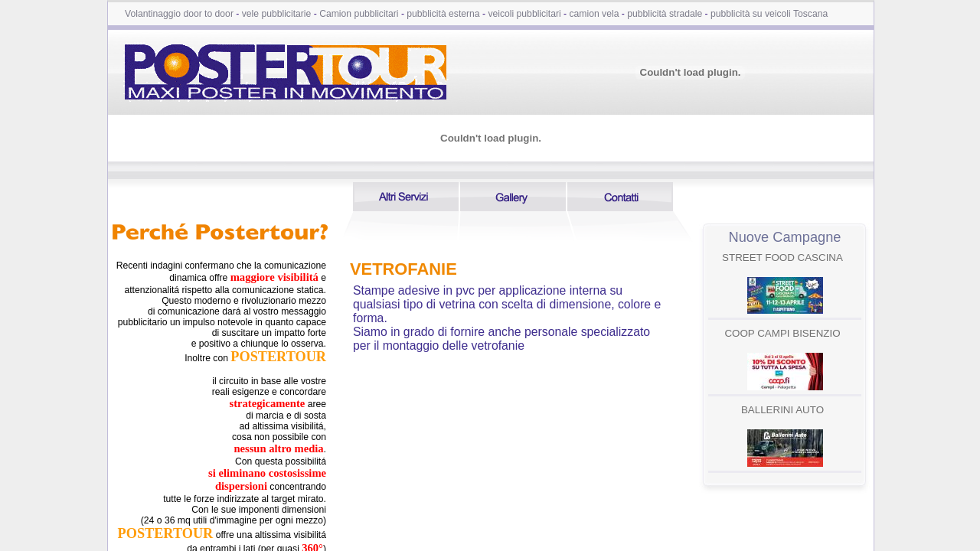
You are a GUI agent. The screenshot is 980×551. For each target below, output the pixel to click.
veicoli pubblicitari (524, 14)
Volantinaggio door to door (179, 14)
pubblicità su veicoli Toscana (769, 14)
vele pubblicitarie (277, 14)
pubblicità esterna (443, 14)
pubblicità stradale (665, 14)
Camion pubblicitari (359, 14)
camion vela (595, 14)
